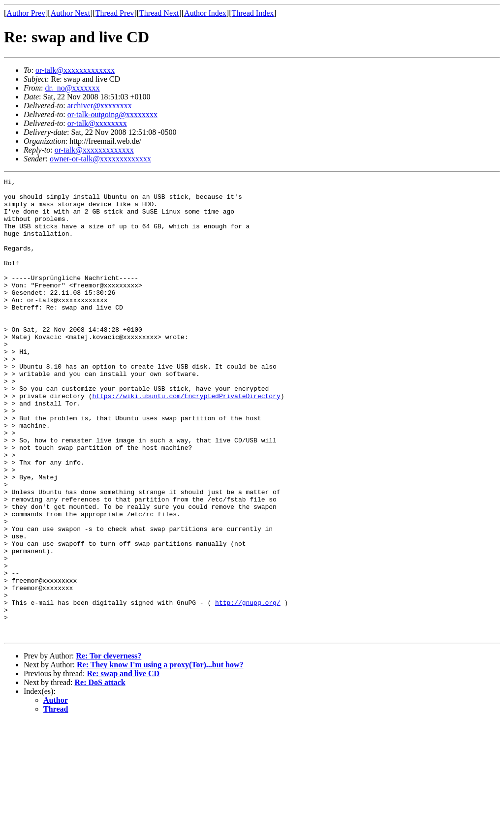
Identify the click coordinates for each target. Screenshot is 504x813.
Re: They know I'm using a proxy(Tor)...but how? (160, 756)
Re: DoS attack (100, 774)
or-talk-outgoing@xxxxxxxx (112, 114)
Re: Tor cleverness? (109, 747)
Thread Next (159, 13)
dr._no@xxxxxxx (72, 88)
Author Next (70, 13)
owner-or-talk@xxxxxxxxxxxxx (100, 159)
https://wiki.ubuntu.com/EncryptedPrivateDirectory (186, 440)
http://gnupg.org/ (248, 688)
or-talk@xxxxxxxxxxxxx (75, 70)
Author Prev (26, 13)
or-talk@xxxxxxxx (97, 123)
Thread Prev (115, 13)
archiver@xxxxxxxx (100, 106)
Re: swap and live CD (123, 765)
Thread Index (253, 13)
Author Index (205, 13)
